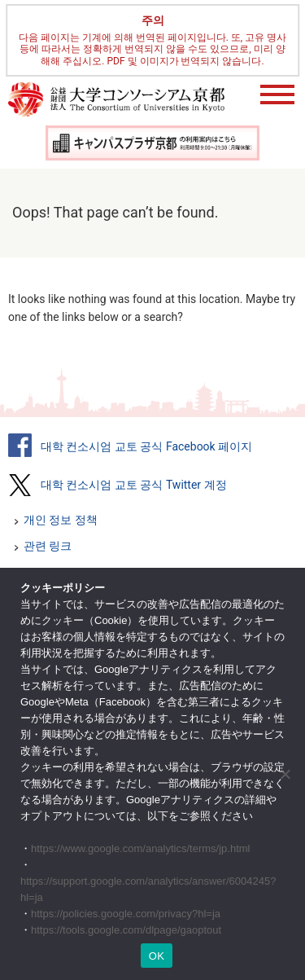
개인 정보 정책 (61, 520)
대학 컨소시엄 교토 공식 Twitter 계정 (134, 485)
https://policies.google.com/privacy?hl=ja (126, 914)
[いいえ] (285, 774)
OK (157, 956)
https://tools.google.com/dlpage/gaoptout (126, 930)
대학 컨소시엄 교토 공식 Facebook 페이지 (146, 446)
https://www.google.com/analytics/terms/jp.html (141, 848)
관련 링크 (48, 546)
